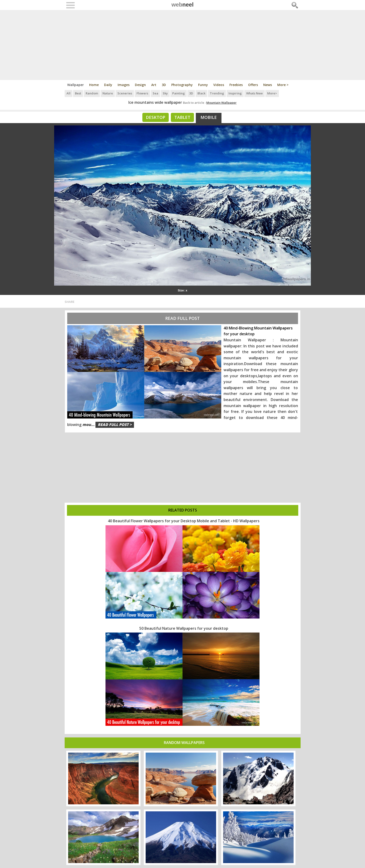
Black (201, 93)
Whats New (254, 93)
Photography (182, 85)
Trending (217, 93)
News (268, 85)
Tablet (182, 117)
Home (94, 85)
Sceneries (125, 93)
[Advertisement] (183, 45)
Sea (155, 93)
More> (272, 93)
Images (124, 85)
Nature (108, 93)
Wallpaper (75, 85)
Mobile (209, 117)
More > (283, 85)
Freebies (236, 85)
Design (140, 85)
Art (154, 85)
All (68, 93)
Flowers (142, 93)
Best (78, 93)
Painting (179, 93)
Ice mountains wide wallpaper (155, 102)
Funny (203, 85)
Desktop (156, 117)
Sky (165, 93)
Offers (253, 85)
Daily (108, 85)
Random (92, 93)
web (183, 5)
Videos (219, 85)
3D (164, 85)
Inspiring (235, 93)
